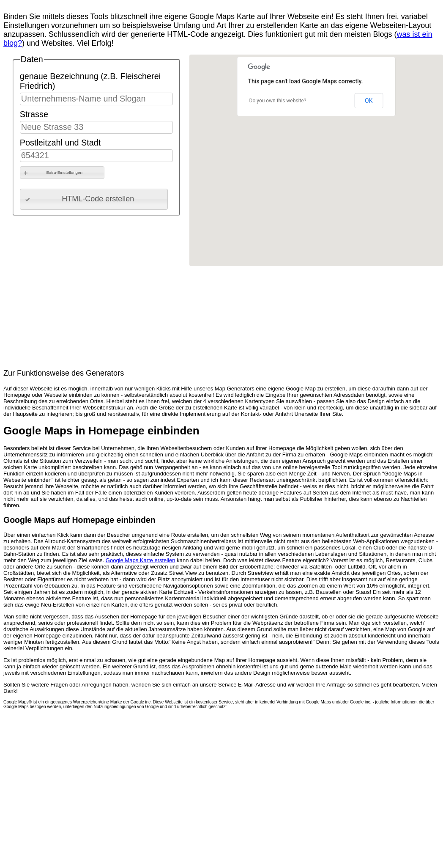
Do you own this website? (278, 101)
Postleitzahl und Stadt (60, 143)
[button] (62, 173)
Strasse (34, 114)
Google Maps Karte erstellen (141, 560)
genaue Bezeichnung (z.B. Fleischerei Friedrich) (90, 81)
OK (369, 101)
